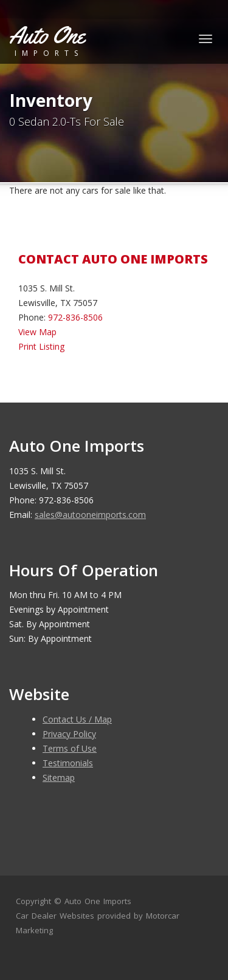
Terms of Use (70, 748)
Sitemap (59, 778)
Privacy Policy (69, 734)
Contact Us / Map (77, 719)
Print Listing (41, 346)
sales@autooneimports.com (90, 515)
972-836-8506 (75, 317)
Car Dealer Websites (55, 916)
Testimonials (68, 763)
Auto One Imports (98, 901)
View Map (37, 332)
